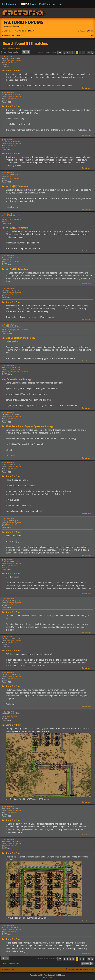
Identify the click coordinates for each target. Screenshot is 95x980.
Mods (9, 176)
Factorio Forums (24, 22)
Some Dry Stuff (11, 63)
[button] (60, 53)
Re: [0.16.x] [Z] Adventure (15, 186)
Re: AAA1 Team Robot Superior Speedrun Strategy (27, 426)
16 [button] (89, 53)
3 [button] (74, 53)
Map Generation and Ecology (16, 379)
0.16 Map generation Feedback (17, 330)
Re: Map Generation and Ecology (18, 338)
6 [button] (83, 53)
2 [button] (71, 53)
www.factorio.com (11, 26)
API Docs (58, 4)
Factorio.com (9, 4)
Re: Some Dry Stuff (11, 71)
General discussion (14, 328)
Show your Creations (14, 61)
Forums (24, 4)
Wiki (34, 4)
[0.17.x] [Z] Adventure (14, 178)
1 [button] (67, 53)
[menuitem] (20, 31)
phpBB (40, 975)
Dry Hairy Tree (9, 57)
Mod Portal (45, 4)
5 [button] (80, 53)
